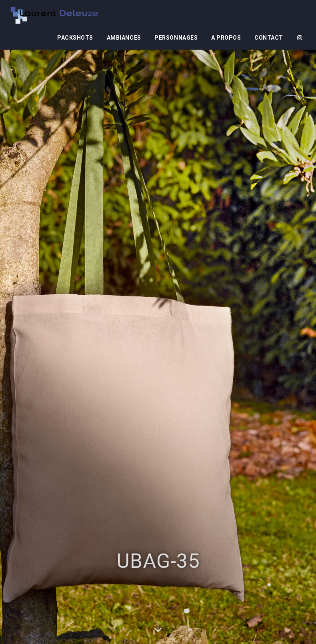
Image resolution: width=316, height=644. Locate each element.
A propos (226, 38)
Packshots (75, 38)
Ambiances (124, 38)
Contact (269, 38)
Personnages (176, 38)
